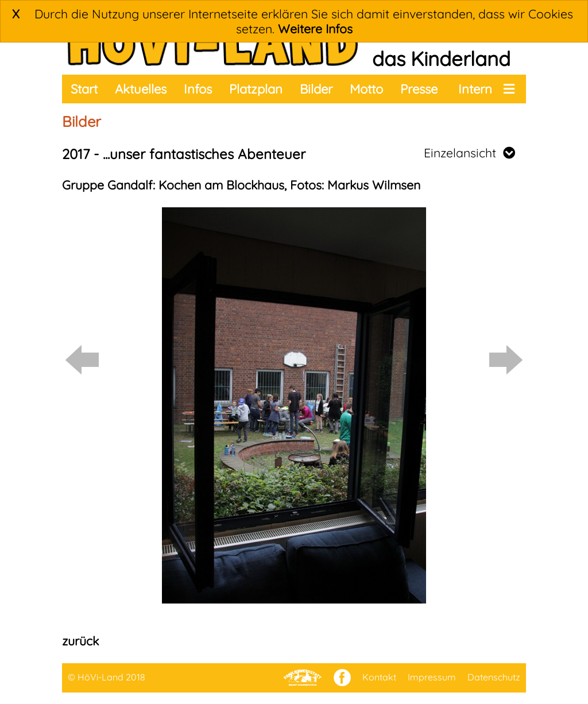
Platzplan (256, 89)
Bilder (316, 89)
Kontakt (379, 677)
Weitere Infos (315, 29)
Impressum (432, 677)
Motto (366, 89)
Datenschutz (494, 677)
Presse (419, 89)
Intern (475, 89)
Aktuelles (141, 89)
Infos (198, 89)
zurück (80, 641)
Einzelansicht (469, 153)
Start (84, 89)
